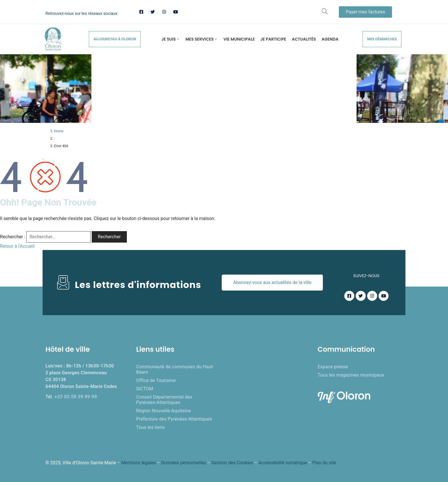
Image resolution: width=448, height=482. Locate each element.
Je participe (273, 39)
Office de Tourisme (156, 380)
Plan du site (324, 463)
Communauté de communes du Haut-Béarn (175, 369)
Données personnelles (184, 463)
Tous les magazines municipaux (351, 375)
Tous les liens (151, 427)
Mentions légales (138, 463)
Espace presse (333, 367)
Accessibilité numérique (283, 463)
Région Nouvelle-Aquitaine (164, 411)
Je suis (171, 39)
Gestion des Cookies (232, 463)
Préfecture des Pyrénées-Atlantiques (174, 419)
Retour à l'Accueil (17, 246)
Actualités (304, 39)
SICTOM (145, 389)
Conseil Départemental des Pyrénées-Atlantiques (164, 400)
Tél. (71, 397)
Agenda (330, 39)
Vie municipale (239, 39)
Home (59, 131)
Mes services (202, 39)
